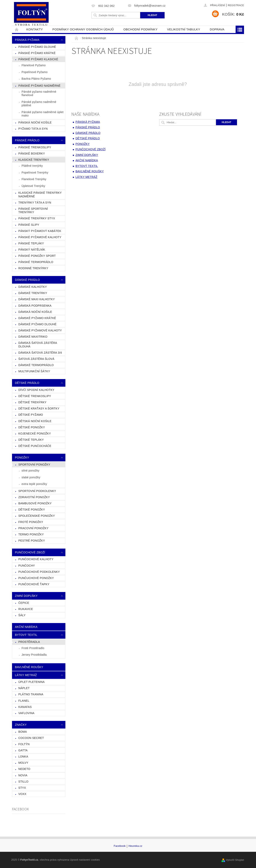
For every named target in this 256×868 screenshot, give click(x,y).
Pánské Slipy (29, 225)
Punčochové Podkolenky (39, 572)
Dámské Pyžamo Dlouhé (37, 324)
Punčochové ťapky (34, 584)
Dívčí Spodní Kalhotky (36, 390)
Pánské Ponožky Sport (37, 256)
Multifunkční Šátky (34, 371)
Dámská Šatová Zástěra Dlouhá (38, 345)
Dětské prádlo (27, 383)
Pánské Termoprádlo (36, 262)
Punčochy (27, 566)
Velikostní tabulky (183, 29)
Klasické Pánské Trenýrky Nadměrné (40, 195)
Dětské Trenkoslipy (35, 396)
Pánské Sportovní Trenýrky (33, 211)
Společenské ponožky (37, 516)
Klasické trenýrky (34, 160)
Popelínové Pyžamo (35, 72)
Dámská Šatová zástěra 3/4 (40, 353)
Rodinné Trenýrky (33, 268)
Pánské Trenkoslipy (35, 147)
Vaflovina (26, 713)
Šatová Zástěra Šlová (36, 359)
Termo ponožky (31, 534)
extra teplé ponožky (34, 484)
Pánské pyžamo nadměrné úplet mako (43, 114)
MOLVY (23, 763)
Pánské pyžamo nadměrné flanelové (39, 93)
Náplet (24, 688)
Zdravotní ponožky (34, 497)
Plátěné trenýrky (32, 166)
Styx (22, 788)
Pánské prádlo (27, 140)
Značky (21, 725)
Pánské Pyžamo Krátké (37, 53)
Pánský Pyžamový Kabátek (40, 231)
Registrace (236, 5)
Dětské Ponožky (32, 427)
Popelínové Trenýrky (35, 173)
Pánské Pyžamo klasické (38, 59)
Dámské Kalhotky (33, 287)
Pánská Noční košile (35, 122)
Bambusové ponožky (35, 503)
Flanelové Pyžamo (34, 65)
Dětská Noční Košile (35, 421)
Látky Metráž (26, 675)
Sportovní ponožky (34, 465)
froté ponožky (31, 522)
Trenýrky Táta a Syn (35, 203)
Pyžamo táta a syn (33, 129)
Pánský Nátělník (32, 250)
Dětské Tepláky (31, 440)
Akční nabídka (26, 627)
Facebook (120, 846)
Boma (23, 732)
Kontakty (35, 29)
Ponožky (22, 458)
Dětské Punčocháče (35, 446)
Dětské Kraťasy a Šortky (39, 408)
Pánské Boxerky (32, 154)
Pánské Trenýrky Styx (37, 218)
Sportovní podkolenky (37, 491)
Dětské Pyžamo (31, 415)
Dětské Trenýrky (32, 402)
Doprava (217, 29)
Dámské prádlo (27, 280)
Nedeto (24, 769)
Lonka (23, 757)
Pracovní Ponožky (33, 528)
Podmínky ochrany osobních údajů (83, 29)
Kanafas (25, 707)
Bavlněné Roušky (29, 667)
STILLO (23, 782)
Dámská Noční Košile (35, 312)
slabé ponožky (31, 477)
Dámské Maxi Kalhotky (37, 299)
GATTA (23, 750)
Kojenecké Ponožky (35, 433)
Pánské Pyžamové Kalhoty (40, 237)
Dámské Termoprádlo (36, 365)
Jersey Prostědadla (34, 655)
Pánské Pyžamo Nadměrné (39, 86)
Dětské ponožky (32, 510)
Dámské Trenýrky (33, 293)
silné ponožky (30, 471)
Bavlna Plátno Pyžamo (36, 79)
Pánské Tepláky (31, 243)
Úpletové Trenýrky (33, 186)
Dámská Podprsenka (35, 306)
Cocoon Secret (31, 738)
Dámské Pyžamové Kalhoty (40, 330)
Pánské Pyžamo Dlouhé (37, 47)
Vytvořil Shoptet (235, 860)
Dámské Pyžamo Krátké (37, 318)
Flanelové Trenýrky (34, 179)
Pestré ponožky (32, 541)
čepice (24, 603)
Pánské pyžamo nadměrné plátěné (39, 104)
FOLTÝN (24, 744)
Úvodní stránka (17, 29)
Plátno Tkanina (31, 694)
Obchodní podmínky (140, 29)
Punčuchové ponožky (36, 578)
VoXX (22, 794)
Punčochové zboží (30, 552)
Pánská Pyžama (27, 40)
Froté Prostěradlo (33, 648)
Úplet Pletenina (31, 682)
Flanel (24, 701)
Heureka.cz (135, 846)
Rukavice (26, 609)
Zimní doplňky (26, 596)
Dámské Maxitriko (33, 337)
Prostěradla (29, 642)
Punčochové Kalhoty (36, 559)
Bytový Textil (26, 635)
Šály (22, 615)
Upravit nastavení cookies (85, 860)
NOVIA (23, 775)
